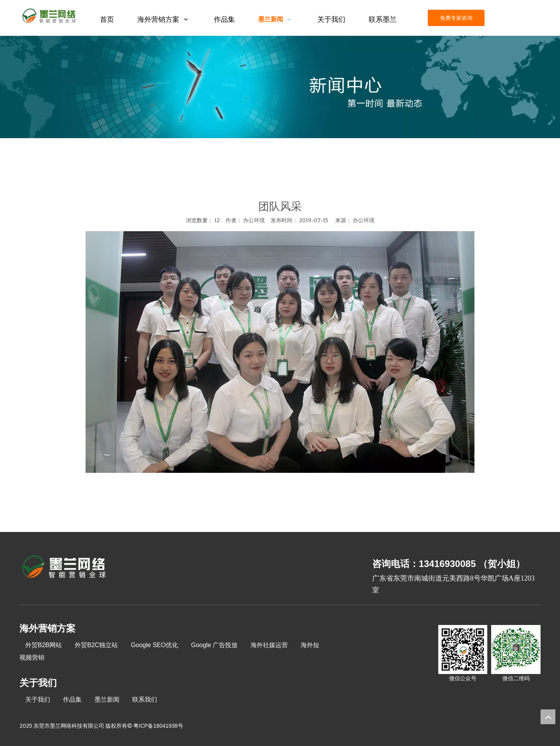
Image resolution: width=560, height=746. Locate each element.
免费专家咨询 (456, 18)
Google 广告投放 (214, 645)
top (548, 717)
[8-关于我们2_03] (64, 568)
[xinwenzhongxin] (280, 87)
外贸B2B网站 (44, 645)
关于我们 (38, 699)
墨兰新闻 (107, 699)
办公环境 (364, 220)
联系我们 (145, 699)
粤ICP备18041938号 (158, 726)
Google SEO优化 (154, 645)
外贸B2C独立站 (96, 645)
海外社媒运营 (269, 645)
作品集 (72, 699)
